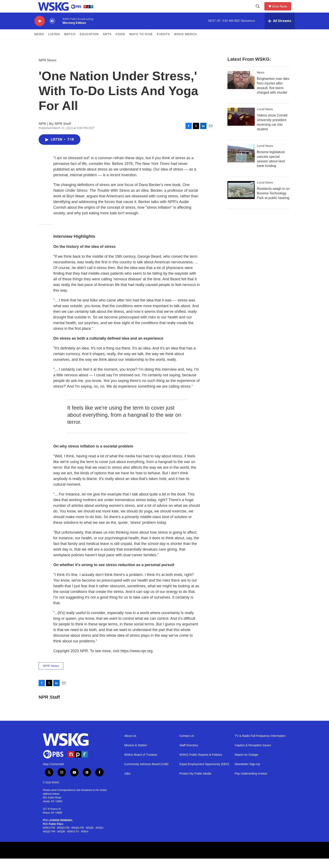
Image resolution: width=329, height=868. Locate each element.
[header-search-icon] (259, 11)
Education (89, 44)
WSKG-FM (49, 837)
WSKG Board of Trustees (141, 764)
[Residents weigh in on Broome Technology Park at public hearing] (241, 199)
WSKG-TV (73, 841)
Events (163, 44)
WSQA (99, 837)
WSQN (61, 841)
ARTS (107, 44)
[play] (40, 30)
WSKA (85, 841)
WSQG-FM (78, 837)
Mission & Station (136, 755)
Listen (54, 44)
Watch (70, 44)
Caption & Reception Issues (253, 755)
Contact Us (187, 745)
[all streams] (280, 30)
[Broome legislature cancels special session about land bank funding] (241, 163)
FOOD (120, 44)
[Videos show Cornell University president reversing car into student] (241, 126)
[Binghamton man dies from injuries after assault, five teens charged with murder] (241, 89)
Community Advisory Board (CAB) (146, 774)
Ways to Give (141, 44)
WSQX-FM (63, 837)
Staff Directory (189, 755)
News (39, 44)
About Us (130, 745)
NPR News (48, 70)
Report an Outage (246, 764)
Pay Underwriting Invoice (251, 783)
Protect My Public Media (195, 783)
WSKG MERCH (185, 44)
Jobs (127, 783)
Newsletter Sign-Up (247, 774)
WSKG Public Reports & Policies (201, 764)
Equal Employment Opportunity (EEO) (204, 774)
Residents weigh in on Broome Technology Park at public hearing (273, 203)
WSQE (90, 837)
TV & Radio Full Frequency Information (260, 745)
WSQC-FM (49, 841)
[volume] (52, 30)
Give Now (282, 11)
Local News (265, 119)
